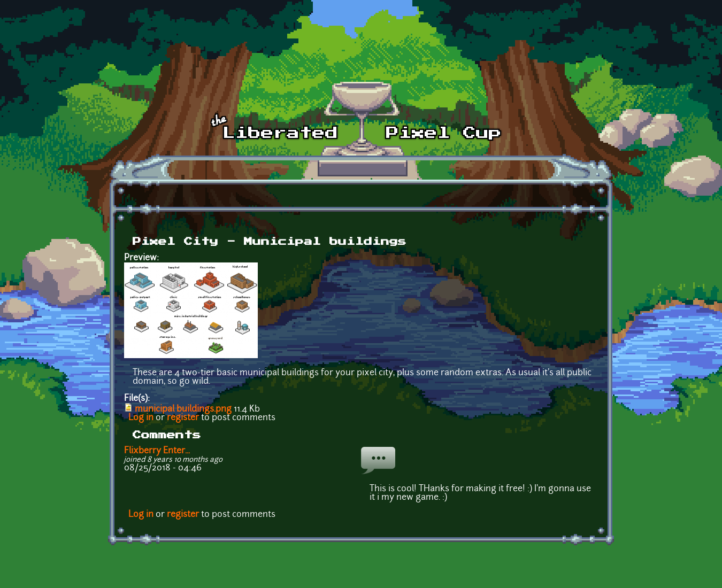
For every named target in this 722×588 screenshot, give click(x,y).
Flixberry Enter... (157, 451)
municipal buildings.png (183, 409)
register (183, 418)
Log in (141, 418)
